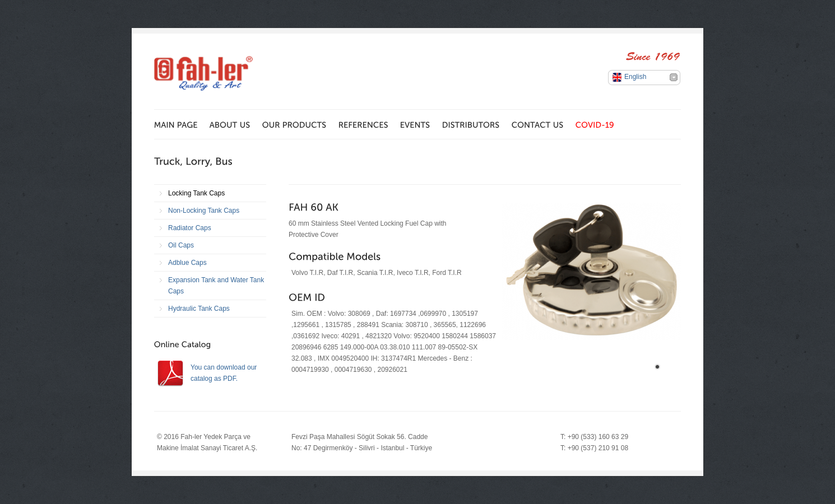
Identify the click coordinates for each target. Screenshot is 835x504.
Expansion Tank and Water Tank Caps (216, 286)
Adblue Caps (187, 263)
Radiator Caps (190, 228)
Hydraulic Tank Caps (199, 309)
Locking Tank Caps (196, 193)
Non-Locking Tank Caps (204, 211)
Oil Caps (181, 245)
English (635, 77)
